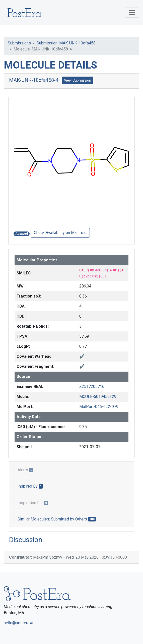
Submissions (19, 43)
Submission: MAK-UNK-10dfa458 (66, 43)
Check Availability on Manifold (60, 233)
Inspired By (30, 486)
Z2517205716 (92, 387)
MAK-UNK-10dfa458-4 (34, 80)
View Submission (78, 80)
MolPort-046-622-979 (99, 407)
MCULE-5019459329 (98, 397)
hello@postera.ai (18, 623)
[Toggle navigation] (132, 13)
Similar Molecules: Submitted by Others (57, 519)
